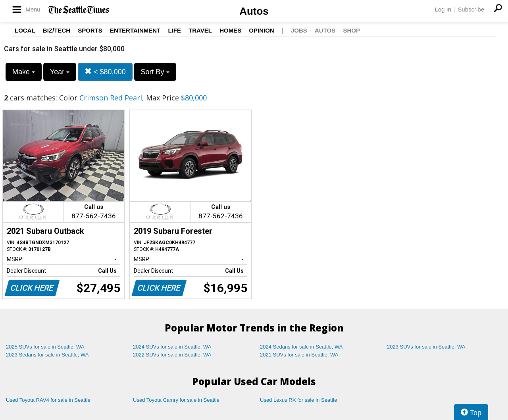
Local (25, 30)
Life (174, 30)
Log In (443, 9)
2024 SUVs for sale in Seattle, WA (172, 347)
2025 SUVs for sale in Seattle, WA (45, 347)
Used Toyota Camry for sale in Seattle (176, 400)
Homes (230, 30)
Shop (351, 30)
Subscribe (471, 9)
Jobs (299, 30)
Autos (254, 11)
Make (24, 72)
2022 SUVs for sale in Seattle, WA (172, 355)
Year (60, 72)
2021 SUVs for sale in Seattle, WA (299, 355)
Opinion (261, 30)
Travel (200, 30)
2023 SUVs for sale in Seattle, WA (426, 347)
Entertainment (135, 30)
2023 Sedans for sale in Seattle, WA (47, 355)
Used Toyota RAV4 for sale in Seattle (48, 400)
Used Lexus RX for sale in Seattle (298, 400)
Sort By (155, 72)
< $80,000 (105, 72)
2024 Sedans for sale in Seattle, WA (301, 347)
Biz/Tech (57, 30)
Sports (90, 30)
